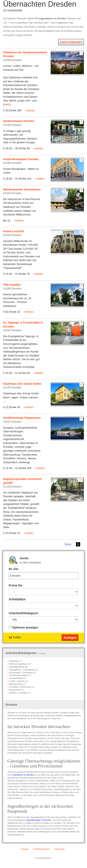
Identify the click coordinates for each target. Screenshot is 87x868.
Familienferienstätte (17, 675)
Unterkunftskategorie (23, 613)
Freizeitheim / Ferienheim (20, 672)
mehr (7, 104)
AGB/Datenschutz (41, 849)
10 (81, 480)
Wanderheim (14, 690)
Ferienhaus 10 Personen (19, 687)
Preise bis (16, 585)
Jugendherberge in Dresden (38, 820)
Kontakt (25, 849)
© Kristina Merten (43, 858)
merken (30, 110)
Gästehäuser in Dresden (23, 775)
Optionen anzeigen (25, 627)
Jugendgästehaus (16, 667)
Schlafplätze (17, 599)
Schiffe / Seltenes (16, 681)
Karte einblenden (71, 42)
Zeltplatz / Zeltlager (17, 693)
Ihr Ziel (13, 569)
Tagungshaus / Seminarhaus (21, 670)
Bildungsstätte (15, 684)
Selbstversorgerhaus (17, 664)
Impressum (59, 849)
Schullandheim (15, 678)
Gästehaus (13, 661)
